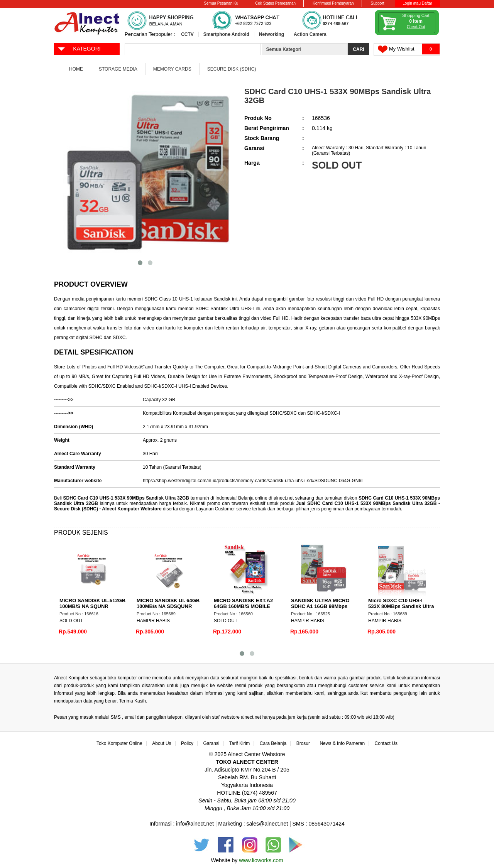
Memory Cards (172, 69)
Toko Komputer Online (119, 743)
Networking (272, 34)
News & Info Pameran (342, 743)
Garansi (211, 743)
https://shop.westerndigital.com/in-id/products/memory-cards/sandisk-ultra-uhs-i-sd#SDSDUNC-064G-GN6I (253, 481)
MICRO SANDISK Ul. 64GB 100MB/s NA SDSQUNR (168, 603)
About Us (162, 743)
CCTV (187, 34)
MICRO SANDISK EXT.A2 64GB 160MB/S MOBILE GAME (243, 606)
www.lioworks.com (261, 860)
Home (76, 69)
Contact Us (386, 743)
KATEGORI (79, 48)
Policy (187, 743)
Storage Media (118, 69)
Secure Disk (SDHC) (232, 69)
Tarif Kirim (239, 743)
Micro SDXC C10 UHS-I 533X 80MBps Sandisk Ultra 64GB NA (401, 606)
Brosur (303, 743)
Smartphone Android (226, 34)
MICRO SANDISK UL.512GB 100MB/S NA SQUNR (92, 603)
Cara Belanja (273, 743)
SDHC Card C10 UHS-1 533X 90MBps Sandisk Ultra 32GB (126, 498)
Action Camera (310, 34)
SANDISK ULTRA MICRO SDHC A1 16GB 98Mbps (320, 603)
